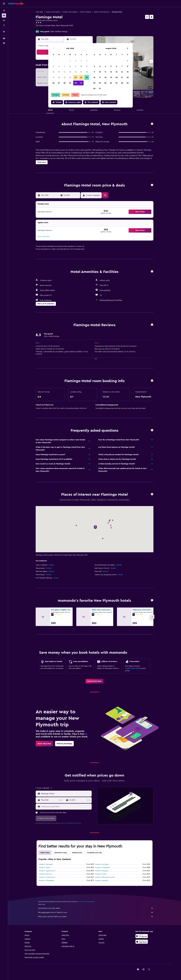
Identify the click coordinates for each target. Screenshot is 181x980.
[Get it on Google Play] (142, 936)
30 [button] (76, 83)
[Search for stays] (4, 15)
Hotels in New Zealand (70, 12)
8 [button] (70, 66)
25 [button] (87, 77)
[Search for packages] (4, 25)
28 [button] (65, 83)
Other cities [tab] (45, 853)
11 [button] (87, 66)
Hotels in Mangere (102, 871)
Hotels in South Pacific (53, 12)
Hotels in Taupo (45, 868)
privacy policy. (77, 823)
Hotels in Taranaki (86, 12)
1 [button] (70, 61)
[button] (4, 4)
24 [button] (81, 77)
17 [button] (81, 72)
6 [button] (59, 66)
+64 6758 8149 (42, 28)
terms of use (65, 823)
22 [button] (70, 77)
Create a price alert (132, 668)
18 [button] (87, 72)
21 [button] (65, 77)
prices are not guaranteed (86, 902)
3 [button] (81, 61)
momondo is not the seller (96, 908)
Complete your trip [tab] (94, 853)
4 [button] (87, 61)
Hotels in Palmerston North (105, 877)
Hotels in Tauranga (46, 864)
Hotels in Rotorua (45, 874)
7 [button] (65, 66)
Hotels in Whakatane (46, 881)
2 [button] (76, 61)
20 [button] (59, 77)
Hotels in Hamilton (102, 881)
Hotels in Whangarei (102, 868)
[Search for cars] (4, 20)
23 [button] (76, 77)
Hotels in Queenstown (47, 871)
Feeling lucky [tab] (77, 853)
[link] (94, 681)
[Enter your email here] (66, 807)
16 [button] (76, 72)
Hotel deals (39, 12)
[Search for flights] (4, 11)
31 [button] (81, 83)
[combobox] (66, 794)
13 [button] (59, 72)
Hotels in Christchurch (47, 877)
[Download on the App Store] (142, 942)
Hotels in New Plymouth (102, 12)
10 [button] (81, 66)
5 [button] (54, 66)
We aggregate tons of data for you (96, 912)
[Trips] (4, 32)
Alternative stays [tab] (61, 853)
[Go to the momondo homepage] (16, 3)
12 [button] (54, 72)
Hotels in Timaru (101, 874)
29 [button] (70, 83)
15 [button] (70, 72)
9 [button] (76, 66)
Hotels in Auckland (102, 864)
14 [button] (65, 72)
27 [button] (59, 83)
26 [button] (53, 83)
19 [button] (54, 77)
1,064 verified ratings (59, 32)
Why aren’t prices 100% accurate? (96, 917)
